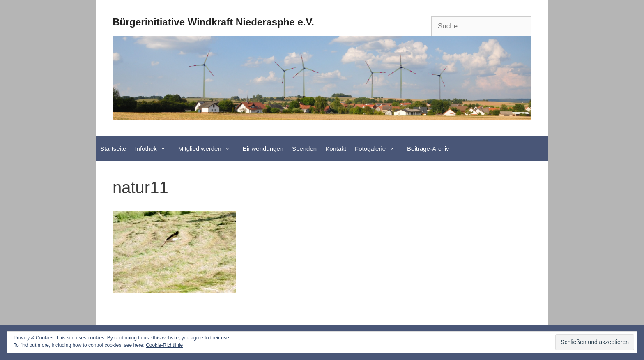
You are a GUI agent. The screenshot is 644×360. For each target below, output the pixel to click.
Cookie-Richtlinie (164, 345)
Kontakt (336, 149)
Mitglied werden (208, 149)
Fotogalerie (379, 149)
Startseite (113, 149)
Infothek (154, 149)
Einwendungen (263, 149)
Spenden (304, 149)
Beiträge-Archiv (428, 149)
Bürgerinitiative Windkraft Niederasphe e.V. (213, 22)
